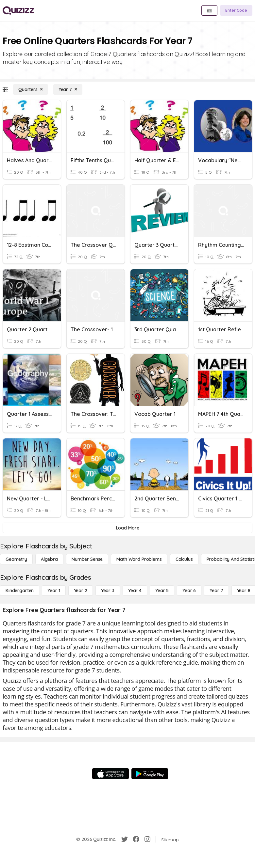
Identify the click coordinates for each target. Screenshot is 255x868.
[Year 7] (68, 89)
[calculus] (184, 559)
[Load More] (127, 528)
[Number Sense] (87, 559)
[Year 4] (135, 591)
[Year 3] (108, 591)
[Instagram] (147, 839)
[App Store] (110, 774)
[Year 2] (81, 591)
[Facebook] (136, 839)
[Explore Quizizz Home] (18, 10)
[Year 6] (189, 591)
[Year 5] (162, 591)
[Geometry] (16, 559)
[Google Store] (150, 774)
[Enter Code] (236, 10)
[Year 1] (54, 591)
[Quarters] (31, 89)
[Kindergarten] (20, 591)
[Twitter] (125, 839)
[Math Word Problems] (139, 559)
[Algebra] (49, 559)
